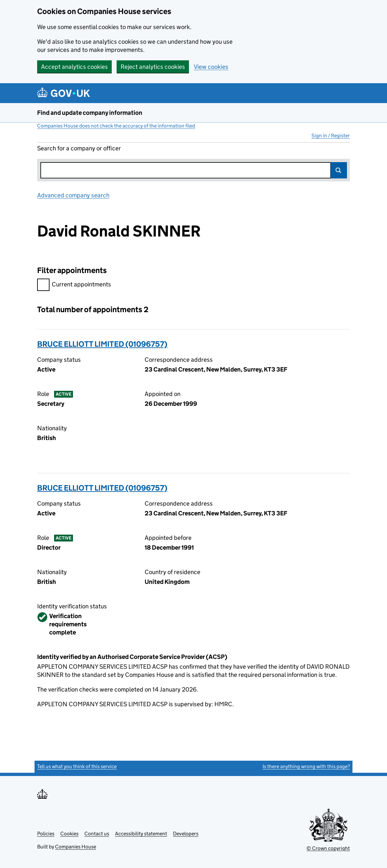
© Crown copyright (328, 848)
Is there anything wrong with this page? (306, 766)
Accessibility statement (141, 834)
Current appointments (74, 285)
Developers (186, 834)
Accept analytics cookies (74, 67)
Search (339, 170)
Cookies (69, 834)
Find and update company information (90, 113)
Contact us (97, 834)
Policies (46, 834)
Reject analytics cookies (153, 67)
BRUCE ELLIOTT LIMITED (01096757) (102, 344)
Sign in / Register (331, 136)
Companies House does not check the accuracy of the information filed (116, 126)
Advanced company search (73, 195)
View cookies (211, 67)
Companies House (76, 847)
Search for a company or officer (79, 148)
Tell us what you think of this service (77, 766)
